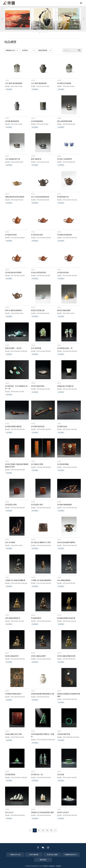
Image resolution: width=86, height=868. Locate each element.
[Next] (84, 19)
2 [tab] (41, 33)
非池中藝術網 (34, 855)
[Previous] (2, 19)
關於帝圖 (43, 860)
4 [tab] (44, 33)
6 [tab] (47, 33)
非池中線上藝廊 (52, 855)
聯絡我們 (46, 866)
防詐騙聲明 (58, 866)
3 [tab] (42, 33)
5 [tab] (45, 33)
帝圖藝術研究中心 (71, 855)
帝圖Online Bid (15, 855)
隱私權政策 (52, 866)
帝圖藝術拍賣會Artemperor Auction (9, 3)
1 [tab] (39, 33)
